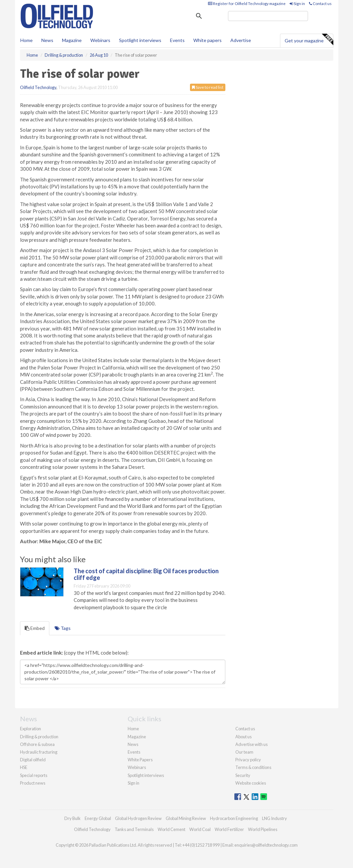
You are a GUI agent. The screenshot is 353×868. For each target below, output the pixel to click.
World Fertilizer (229, 829)
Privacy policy (248, 760)
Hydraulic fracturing (39, 752)
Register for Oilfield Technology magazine (247, 4)
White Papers (140, 760)
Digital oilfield (33, 760)
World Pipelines (263, 829)
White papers (207, 40)
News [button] (47, 40)
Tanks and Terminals (134, 829)
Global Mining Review (186, 818)
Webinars (100, 40)
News (133, 744)
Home (26, 40)
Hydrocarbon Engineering (234, 818)
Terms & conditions (253, 767)
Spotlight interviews (140, 40)
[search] (268, 16)
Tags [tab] (63, 628)
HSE (24, 767)
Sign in (297, 4)
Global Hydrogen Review (138, 818)
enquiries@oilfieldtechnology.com (266, 845)
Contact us (320, 4)
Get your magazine (309, 40)
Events (177, 40)
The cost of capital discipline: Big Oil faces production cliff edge (146, 574)
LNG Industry (274, 818)
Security (243, 775)
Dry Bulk (72, 818)
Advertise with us (251, 744)
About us (243, 737)
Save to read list (208, 87)
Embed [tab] (35, 628)
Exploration (30, 729)
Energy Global (98, 818)
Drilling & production (39, 737)
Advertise (241, 40)
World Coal (200, 829)
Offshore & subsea (37, 744)
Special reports (34, 775)
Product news (33, 783)
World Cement (171, 829)
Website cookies (251, 783)
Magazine (72, 40)
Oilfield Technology (38, 87)
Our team (244, 752)
